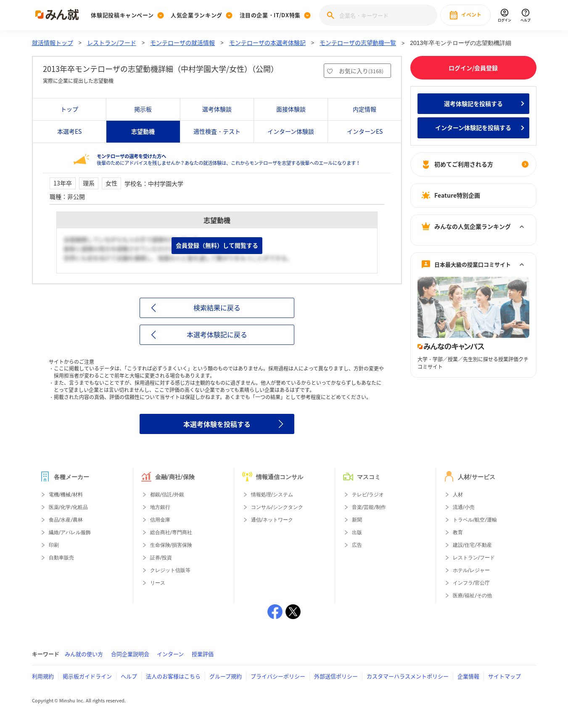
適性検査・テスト (217, 131)
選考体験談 (217, 109)
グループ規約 (226, 676)
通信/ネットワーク (272, 520)
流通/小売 (464, 507)
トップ (69, 109)
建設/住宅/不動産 (473, 545)
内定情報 (365, 109)
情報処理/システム (272, 495)
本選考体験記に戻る (217, 334)
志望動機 (143, 131)
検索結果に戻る (217, 307)
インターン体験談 (291, 131)
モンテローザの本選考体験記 (267, 42)
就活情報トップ (53, 42)
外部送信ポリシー (336, 676)
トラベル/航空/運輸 (475, 520)
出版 (357, 532)
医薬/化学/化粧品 (69, 507)
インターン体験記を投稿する (473, 127)
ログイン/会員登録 (473, 68)
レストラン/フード (112, 42)
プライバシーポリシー (278, 676)
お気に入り (361, 71)
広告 (357, 545)
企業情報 (468, 676)
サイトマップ (505, 676)
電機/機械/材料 (66, 495)
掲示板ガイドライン (87, 676)
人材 (458, 495)
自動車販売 (61, 558)
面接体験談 (291, 109)
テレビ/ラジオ (368, 495)
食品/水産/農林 (66, 520)
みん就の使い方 (84, 654)
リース (158, 583)
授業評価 (203, 654)
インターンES (365, 131)
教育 (458, 532)
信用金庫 (160, 520)
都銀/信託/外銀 (167, 495)
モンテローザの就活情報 (182, 42)
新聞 (357, 520)
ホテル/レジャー (472, 570)
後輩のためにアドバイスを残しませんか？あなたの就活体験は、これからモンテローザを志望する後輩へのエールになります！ (229, 160)
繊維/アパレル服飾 (70, 532)
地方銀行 (160, 507)
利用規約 (43, 676)
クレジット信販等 (170, 570)
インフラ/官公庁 (472, 583)
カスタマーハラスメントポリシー (408, 676)
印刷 (54, 545)
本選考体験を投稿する (217, 424)
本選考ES (69, 131)
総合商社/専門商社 (171, 532)
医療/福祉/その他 (473, 596)
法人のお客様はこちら (173, 676)
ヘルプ (129, 676)
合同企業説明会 (130, 654)
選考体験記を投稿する (473, 103)
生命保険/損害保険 (171, 545)
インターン (170, 654)
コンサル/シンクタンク (277, 507)
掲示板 (143, 109)
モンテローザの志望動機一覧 (358, 42)
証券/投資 (161, 558)
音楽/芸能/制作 (369, 507)
